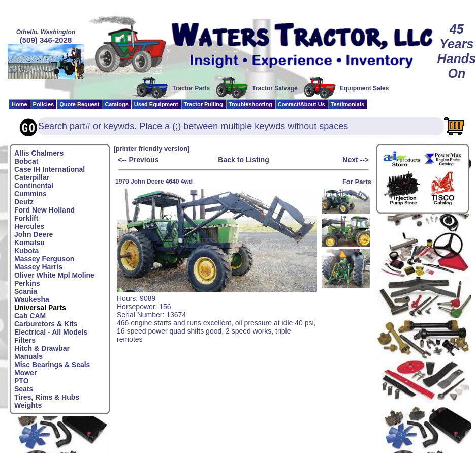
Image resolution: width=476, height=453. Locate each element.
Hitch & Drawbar (42, 348)
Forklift (26, 218)
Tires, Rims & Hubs (47, 397)
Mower (25, 373)
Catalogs (116, 104)
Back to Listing (243, 160)
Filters (25, 340)
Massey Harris (38, 267)
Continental (34, 186)
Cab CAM (30, 316)
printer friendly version (152, 149)
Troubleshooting (250, 104)
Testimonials (347, 104)
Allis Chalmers (39, 153)
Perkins (27, 283)
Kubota (26, 251)
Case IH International (50, 169)
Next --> (356, 160)
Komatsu (29, 243)
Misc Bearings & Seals (52, 365)
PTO (22, 381)
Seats (24, 389)
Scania (26, 291)
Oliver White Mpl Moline (54, 275)
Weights (28, 405)
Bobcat (26, 161)
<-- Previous (138, 160)
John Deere (34, 234)
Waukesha (32, 299)
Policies (44, 104)
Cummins (30, 194)
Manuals (28, 356)
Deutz (24, 202)
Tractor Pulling (203, 104)
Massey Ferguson (44, 259)
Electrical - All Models (51, 332)
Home (20, 104)
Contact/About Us (302, 104)
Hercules (29, 226)
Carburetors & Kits (46, 324)
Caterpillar (32, 177)
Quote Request (79, 104)
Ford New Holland (44, 210)
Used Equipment (156, 104)
